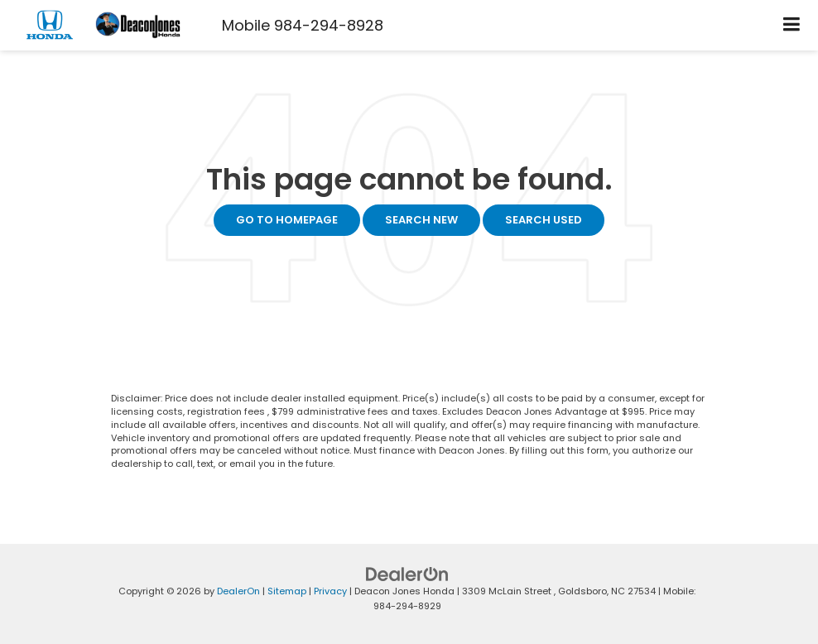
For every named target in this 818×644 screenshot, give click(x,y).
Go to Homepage (287, 220)
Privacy (330, 591)
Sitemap (287, 591)
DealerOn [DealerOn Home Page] (238, 591)
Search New (421, 220)
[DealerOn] (407, 573)
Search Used (544, 220)
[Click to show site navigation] (792, 25)
